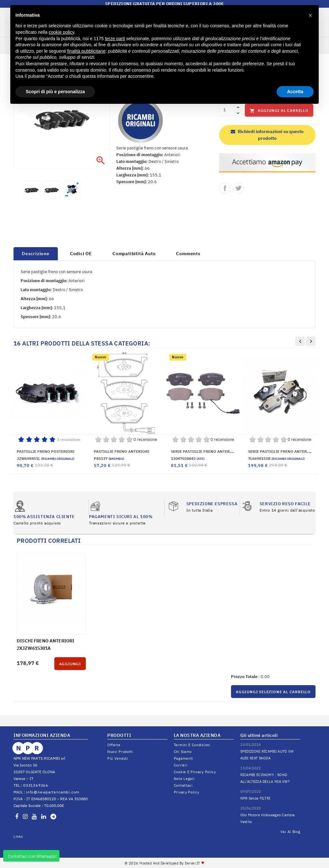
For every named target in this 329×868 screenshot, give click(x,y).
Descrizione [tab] (36, 254)
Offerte (114, 745)
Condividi (225, 188)
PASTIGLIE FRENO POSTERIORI (46, 451)
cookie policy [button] (62, 32)
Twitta (238, 188)
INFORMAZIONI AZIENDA (42, 735)
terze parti (115, 39)
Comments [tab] (188, 254)
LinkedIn (18, 837)
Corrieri (181, 765)
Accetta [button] (295, 92)
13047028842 (188, 458)
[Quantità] (227, 110)
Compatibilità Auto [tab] (134, 254)
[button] (310, 15)
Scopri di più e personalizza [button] (55, 92)
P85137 (109, 458)
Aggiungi (70, 664)
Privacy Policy (187, 792)
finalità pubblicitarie (86, 51)
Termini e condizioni (192, 745)
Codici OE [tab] (81, 254)
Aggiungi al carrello (279, 111)
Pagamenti (183, 758)
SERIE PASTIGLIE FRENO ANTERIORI (282, 451)
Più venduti (118, 758)
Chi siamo (183, 752)
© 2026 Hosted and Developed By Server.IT (165, 863)
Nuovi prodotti (120, 752)
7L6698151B (276, 458)
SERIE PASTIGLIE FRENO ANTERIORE (205, 451)
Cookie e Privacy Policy (195, 772)
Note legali (184, 779)
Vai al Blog (290, 832)
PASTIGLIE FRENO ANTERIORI (122, 451)
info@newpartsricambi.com (53, 792)
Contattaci (183, 785)
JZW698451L (45, 458)
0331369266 (36, 785)
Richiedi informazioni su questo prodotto (267, 135)
